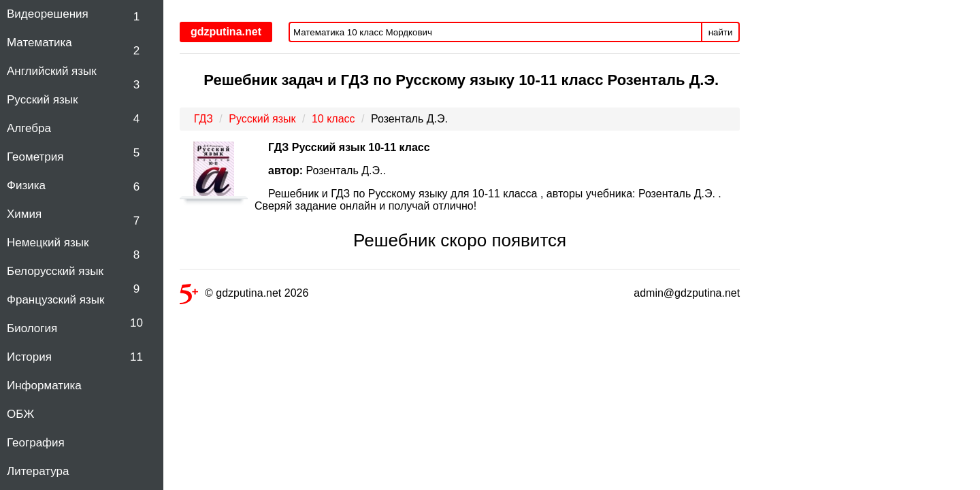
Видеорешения (48, 14)
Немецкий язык (48, 243)
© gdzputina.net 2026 (244, 296)
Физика (26, 185)
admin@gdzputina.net (687, 293)
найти (721, 32)
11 (136, 357)
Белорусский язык (55, 271)
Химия (24, 214)
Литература (38, 471)
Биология (32, 328)
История (29, 357)
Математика (39, 43)
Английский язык (52, 71)
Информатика (44, 386)
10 (136, 323)
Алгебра (29, 128)
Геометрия (35, 157)
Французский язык (55, 300)
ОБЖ (20, 414)
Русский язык (42, 100)
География (36, 443)
